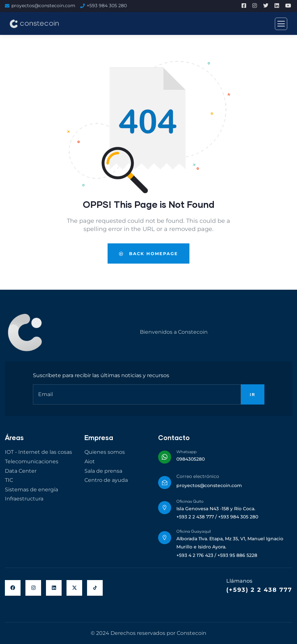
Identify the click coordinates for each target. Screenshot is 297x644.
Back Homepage (148, 253)
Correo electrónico (198, 476)
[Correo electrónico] (165, 483)
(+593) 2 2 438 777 (259, 590)
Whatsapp (186, 452)
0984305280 (191, 459)
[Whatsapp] (165, 457)
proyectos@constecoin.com (43, 6)
